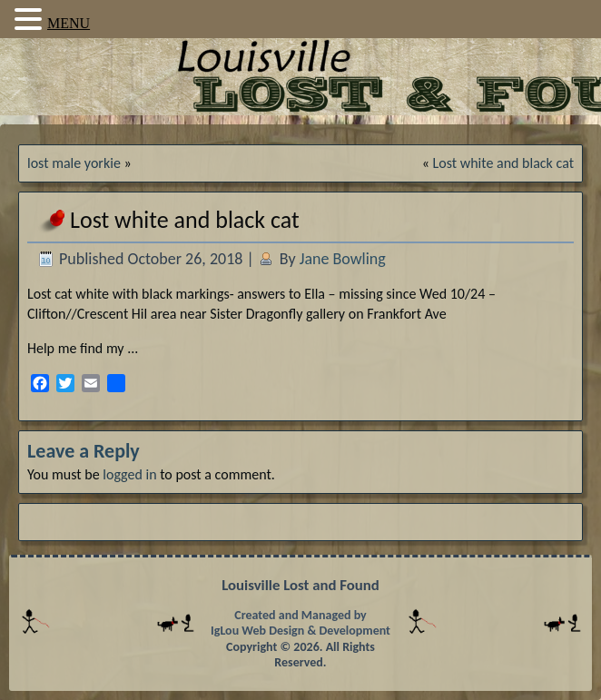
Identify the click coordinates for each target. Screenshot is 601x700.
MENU (69, 23)
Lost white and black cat (504, 163)
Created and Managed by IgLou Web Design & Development (300, 623)
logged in (129, 474)
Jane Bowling (343, 259)
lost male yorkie (74, 163)
